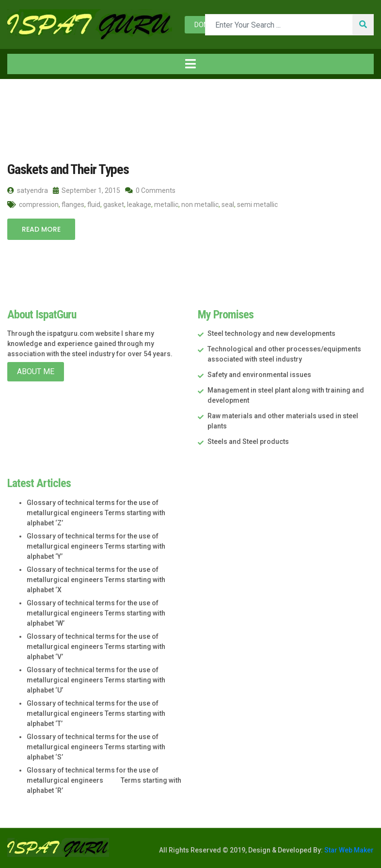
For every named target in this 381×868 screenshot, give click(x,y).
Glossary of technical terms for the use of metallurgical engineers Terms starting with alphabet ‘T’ (96, 713)
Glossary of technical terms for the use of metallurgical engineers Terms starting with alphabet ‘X (96, 580)
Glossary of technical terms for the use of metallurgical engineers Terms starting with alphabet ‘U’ (96, 680)
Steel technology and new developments (271, 333)
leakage (139, 205)
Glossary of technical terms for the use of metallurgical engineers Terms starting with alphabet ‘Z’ (96, 513)
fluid (94, 205)
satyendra (28, 190)
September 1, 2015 (87, 190)
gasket (114, 205)
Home (24, 99)
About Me (36, 371)
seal (228, 205)
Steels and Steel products (248, 442)
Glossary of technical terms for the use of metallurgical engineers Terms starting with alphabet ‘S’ (96, 747)
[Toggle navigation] (190, 64)
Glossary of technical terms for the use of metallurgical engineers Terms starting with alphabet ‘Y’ (96, 546)
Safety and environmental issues (259, 375)
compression (39, 205)
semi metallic (257, 205)
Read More (41, 229)
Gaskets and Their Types (68, 169)
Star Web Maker (348, 850)
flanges (73, 205)
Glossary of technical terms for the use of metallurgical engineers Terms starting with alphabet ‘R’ (104, 780)
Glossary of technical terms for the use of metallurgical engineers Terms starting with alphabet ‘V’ (96, 647)
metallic (166, 205)
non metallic (200, 205)
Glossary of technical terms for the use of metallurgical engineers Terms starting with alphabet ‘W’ (96, 613)
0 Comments (150, 190)
